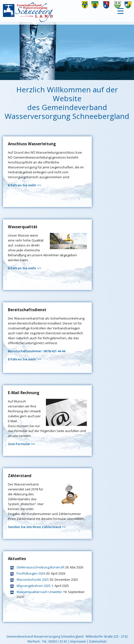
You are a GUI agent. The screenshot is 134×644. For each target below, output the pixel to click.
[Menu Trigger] (121, 10)
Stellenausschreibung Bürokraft (40, 567)
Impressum (78, 641)
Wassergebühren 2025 (34, 586)
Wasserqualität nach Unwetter (39, 592)
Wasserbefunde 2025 (33, 580)
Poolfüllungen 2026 (31, 573)
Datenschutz (98, 641)
